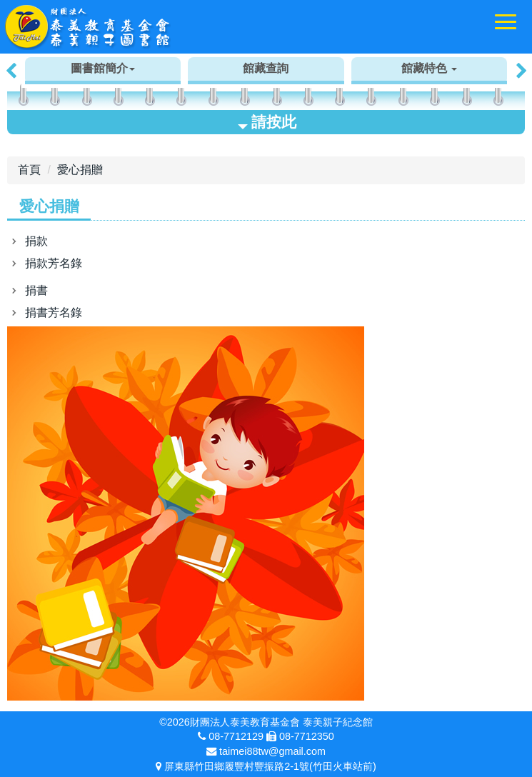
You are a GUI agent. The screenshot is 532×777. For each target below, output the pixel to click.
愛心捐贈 (80, 170)
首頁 (29, 170)
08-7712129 (236, 736)
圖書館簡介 (103, 68)
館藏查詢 (266, 68)
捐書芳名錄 (54, 312)
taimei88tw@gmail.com (272, 751)
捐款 (36, 241)
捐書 (36, 290)
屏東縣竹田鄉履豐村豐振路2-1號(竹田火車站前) (270, 766)
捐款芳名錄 (54, 263)
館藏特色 (429, 68)
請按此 (267, 122)
